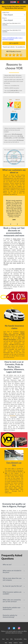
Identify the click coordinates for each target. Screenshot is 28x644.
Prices (7, 639)
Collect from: (14, 14)
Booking (10, 643)
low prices (13, 416)
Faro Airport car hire (14, 464)
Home (3, 639)
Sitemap (21, 643)
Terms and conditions (18, 639)
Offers (12, 639)
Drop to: (14, 20)
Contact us (16, 643)
